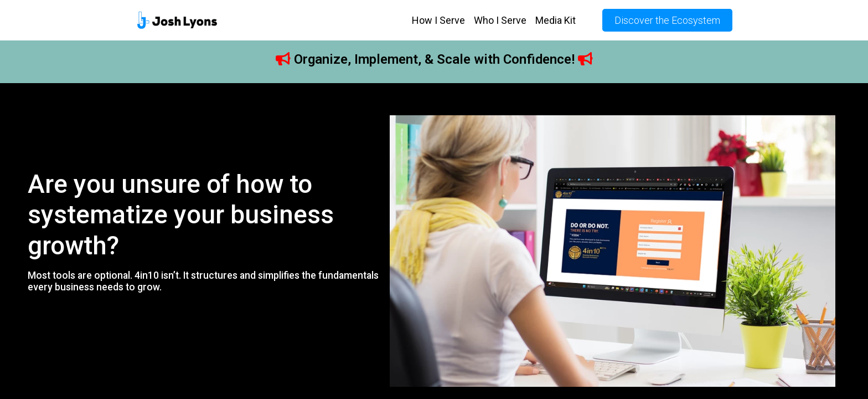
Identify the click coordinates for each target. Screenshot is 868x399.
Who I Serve (500, 20)
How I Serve (438, 20)
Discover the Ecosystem (667, 20)
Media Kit (556, 20)
